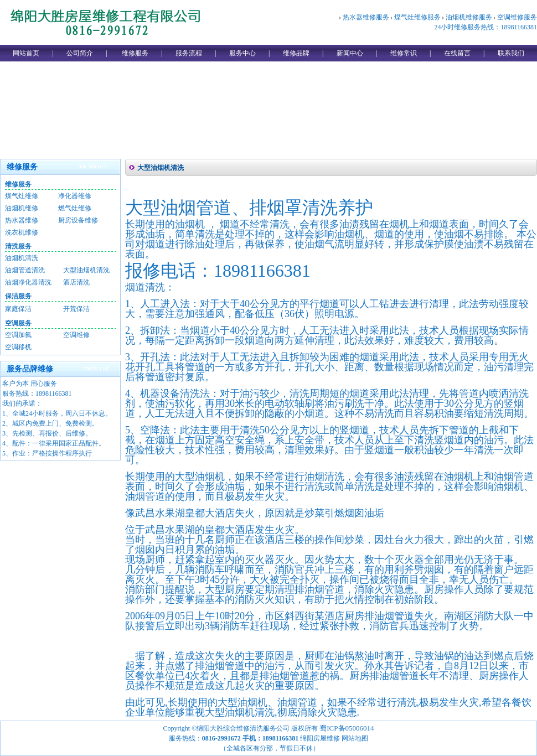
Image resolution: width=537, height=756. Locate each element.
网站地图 (355, 738)
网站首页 (26, 53)
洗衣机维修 (22, 232)
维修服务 (135, 53)
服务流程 (189, 53)
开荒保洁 (76, 309)
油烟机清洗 (22, 258)
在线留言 (457, 53)
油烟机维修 (22, 208)
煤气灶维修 (22, 196)
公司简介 (80, 53)
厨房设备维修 (78, 220)
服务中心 (242, 53)
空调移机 (18, 347)
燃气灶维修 (75, 208)
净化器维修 (75, 196)
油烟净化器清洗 (28, 282)
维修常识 (404, 53)
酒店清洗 (76, 282)
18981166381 (54, 393)
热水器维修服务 (366, 17)
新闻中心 (350, 53)
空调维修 (76, 335)
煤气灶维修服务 (417, 17)
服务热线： (19, 393)
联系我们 (511, 53)
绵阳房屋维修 (320, 738)
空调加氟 (18, 335)
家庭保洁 (18, 309)
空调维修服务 (517, 17)
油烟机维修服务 (469, 17)
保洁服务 (18, 296)
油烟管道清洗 (25, 270)
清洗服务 (18, 246)
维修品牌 (296, 53)
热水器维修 (22, 220)
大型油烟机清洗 (86, 270)
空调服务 (18, 323)
